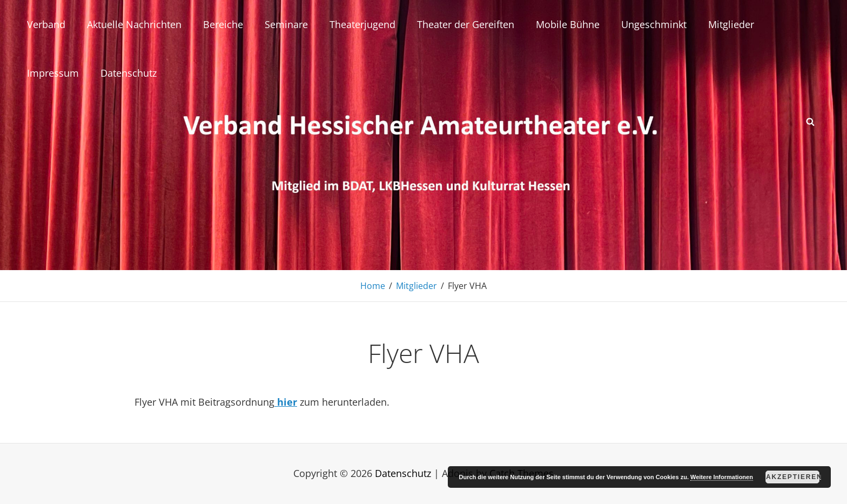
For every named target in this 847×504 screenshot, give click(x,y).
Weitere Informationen (722, 477)
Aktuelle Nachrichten (134, 24)
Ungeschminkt (654, 24)
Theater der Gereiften (466, 24)
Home (373, 286)
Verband (46, 24)
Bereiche (223, 24)
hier (286, 402)
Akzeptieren (793, 477)
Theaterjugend (362, 24)
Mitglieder (731, 24)
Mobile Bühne (568, 24)
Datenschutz (129, 73)
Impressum (53, 73)
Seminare (286, 24)
